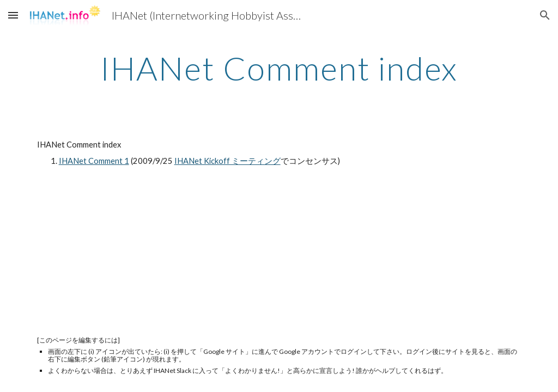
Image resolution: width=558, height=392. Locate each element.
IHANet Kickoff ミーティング (228, 161)
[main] (279, 68)
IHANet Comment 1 (94, 161)
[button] (13, 15)
